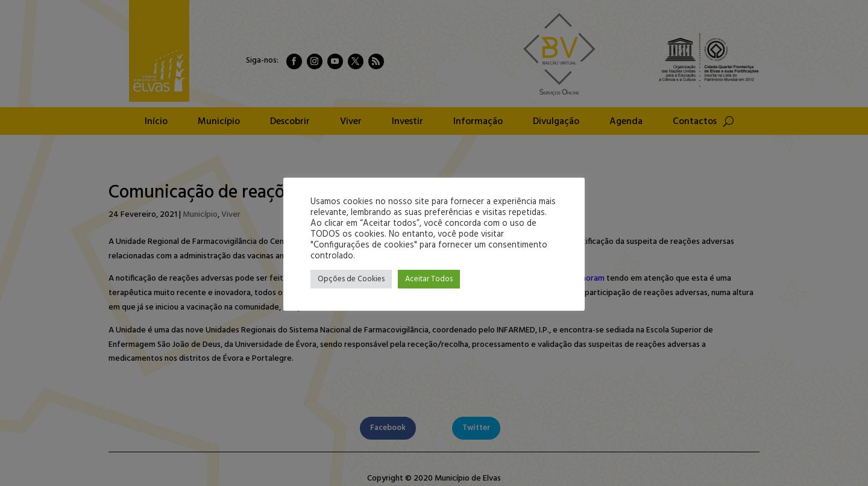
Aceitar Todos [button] (429, 279)
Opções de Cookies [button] (351, 279)
